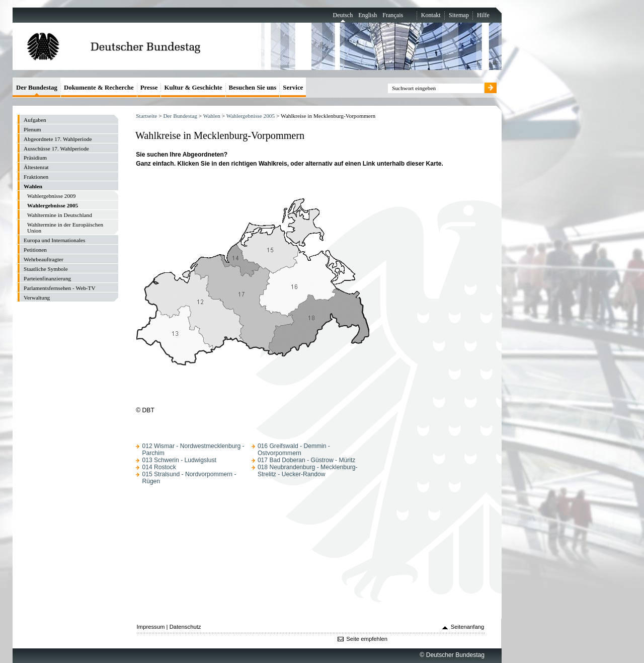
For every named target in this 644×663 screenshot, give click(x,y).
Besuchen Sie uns (253, 87)
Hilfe (483, 15)
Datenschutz (185, 627)
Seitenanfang (468, 627)
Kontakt (431, 15)
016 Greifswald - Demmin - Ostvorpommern (294, 450)
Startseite (146, 116)
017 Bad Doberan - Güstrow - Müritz (307, 460)
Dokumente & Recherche (99, 87)
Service (293, 87)
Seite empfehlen (367, 639)
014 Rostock (159, 467)
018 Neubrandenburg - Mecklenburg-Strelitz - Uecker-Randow (308, 471)
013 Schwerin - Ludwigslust (179, 460)
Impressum (151, 627)
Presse (149, 87)
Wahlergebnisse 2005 (251, 116)
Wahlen (212, 116)
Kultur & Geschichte (193, 87)
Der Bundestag (180, 116)
